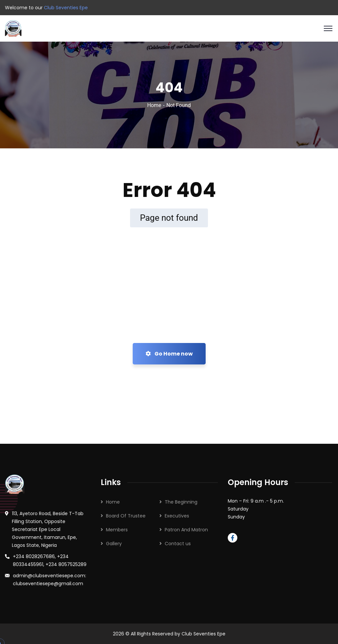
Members (117, 530)
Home (154, 105)
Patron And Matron (186, 530)
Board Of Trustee (126, 516)
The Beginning (181, 502)
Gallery (114, 544)
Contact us (178, 544)
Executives (177, 516)
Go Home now (169, 354)
